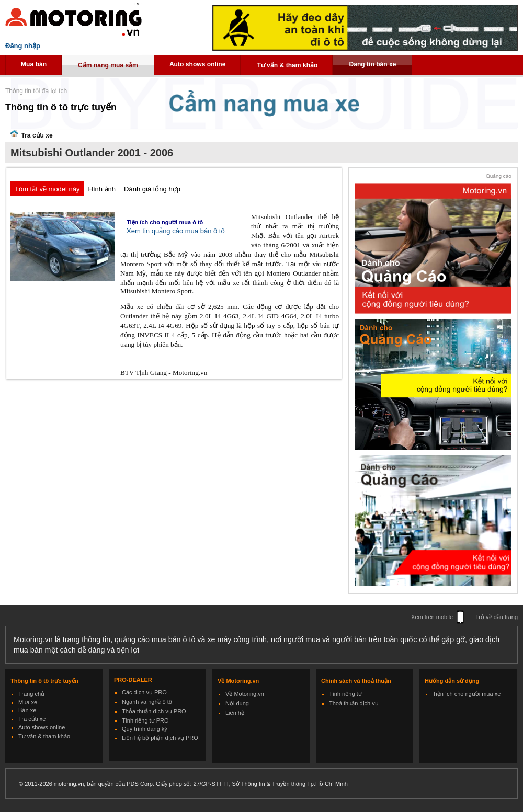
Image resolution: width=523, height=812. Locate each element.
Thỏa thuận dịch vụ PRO (154, 711)
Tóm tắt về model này (47, 189)
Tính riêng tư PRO (145, 720)
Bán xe (27, 710)
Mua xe (28, 702)
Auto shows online (198, 64)
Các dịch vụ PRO (144, 692)
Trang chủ (31, 694)
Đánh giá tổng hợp (152, 189)
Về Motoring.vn (245, 694)
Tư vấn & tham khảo (287, 65)
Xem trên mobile (432, 617)
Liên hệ (235, 713)
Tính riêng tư (345, 694)
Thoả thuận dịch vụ (354, 703)
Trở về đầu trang (497, 617)
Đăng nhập (23, 46)
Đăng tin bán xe (372, 64)
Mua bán (34, 64)
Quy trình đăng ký (145, 729)
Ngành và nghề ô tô (147, 702)
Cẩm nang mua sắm (108, 65)
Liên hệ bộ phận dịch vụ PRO (160, 738)
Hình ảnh (102, 189)
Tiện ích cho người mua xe (467, 694)
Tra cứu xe (32, 719)
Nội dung (237, 703)
